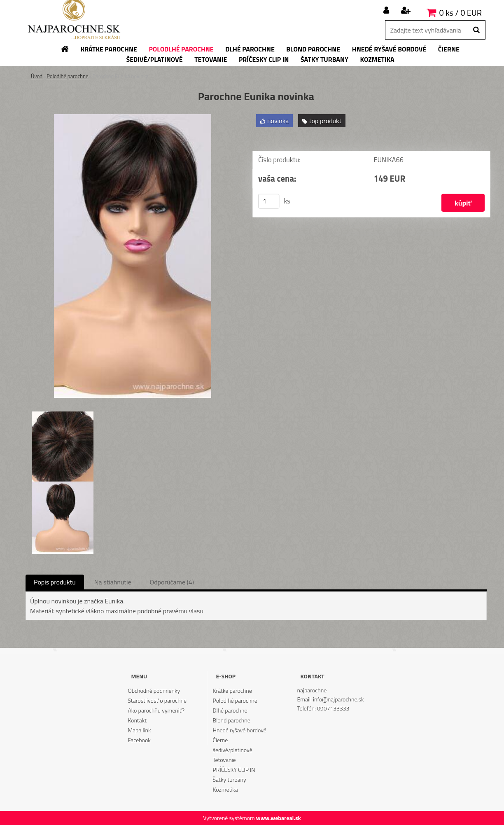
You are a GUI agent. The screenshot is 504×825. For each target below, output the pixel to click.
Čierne (220, 740)
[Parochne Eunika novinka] (133, 117)
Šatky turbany (230, 779)
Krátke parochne (232, 691)
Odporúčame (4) (172, 582)
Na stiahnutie (113, 582)
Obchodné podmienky (154, 691)
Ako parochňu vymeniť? (156, 710)
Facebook (139, 740)
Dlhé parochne (230, 710)
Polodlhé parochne (67, 76)
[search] (476, 30)
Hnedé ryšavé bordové (240, 730)
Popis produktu (55, 582)
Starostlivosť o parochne (157, 700)
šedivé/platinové (233, 750)
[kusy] (269, 201)
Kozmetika (225, 789)
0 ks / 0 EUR (461, 13)
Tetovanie (224, 760)
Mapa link (139, 730)
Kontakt (137, 720)
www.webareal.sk (279, 818)
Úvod (37, 76)
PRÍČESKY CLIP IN (234, 770)
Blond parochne (232, 720)
